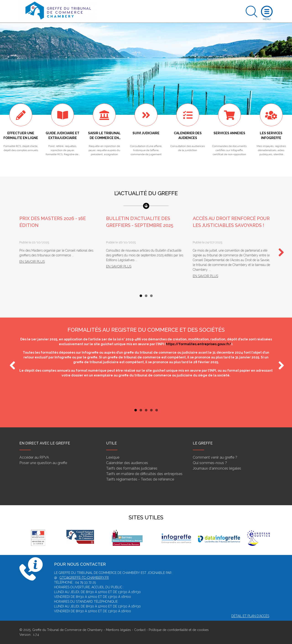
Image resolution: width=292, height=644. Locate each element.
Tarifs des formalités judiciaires (132, 468)
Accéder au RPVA (34, 457)
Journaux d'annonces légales (217, 468)
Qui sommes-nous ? (210, 463)
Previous (13, 366)
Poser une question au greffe (43, 463)
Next (279, 253)
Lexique (113, 457)
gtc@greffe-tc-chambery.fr (84, 578)
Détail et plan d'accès (250, 616)
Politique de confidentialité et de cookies (179, 630)
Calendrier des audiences (127, 463)
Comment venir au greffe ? (215, 457)
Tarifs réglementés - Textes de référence (140, 479)
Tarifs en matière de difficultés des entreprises (144, 474)
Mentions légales (118, 630)
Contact (140, 630)
